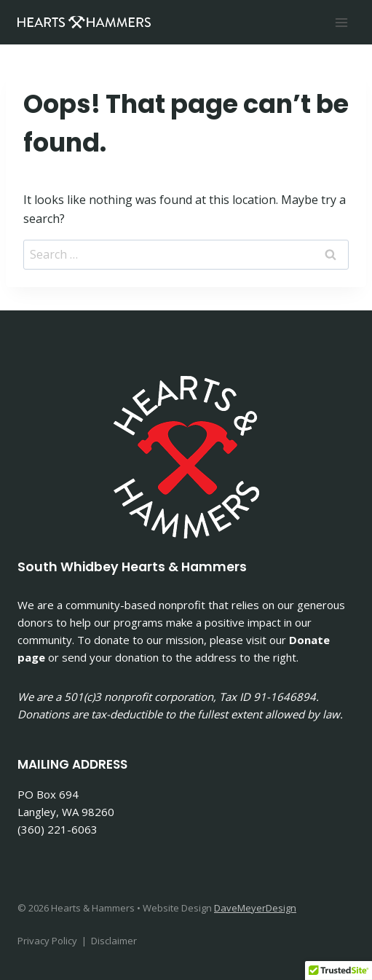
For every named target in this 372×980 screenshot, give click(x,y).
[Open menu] (341, 22)
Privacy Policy (47, 941)
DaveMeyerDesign (255, 908)
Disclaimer (114, 941)
